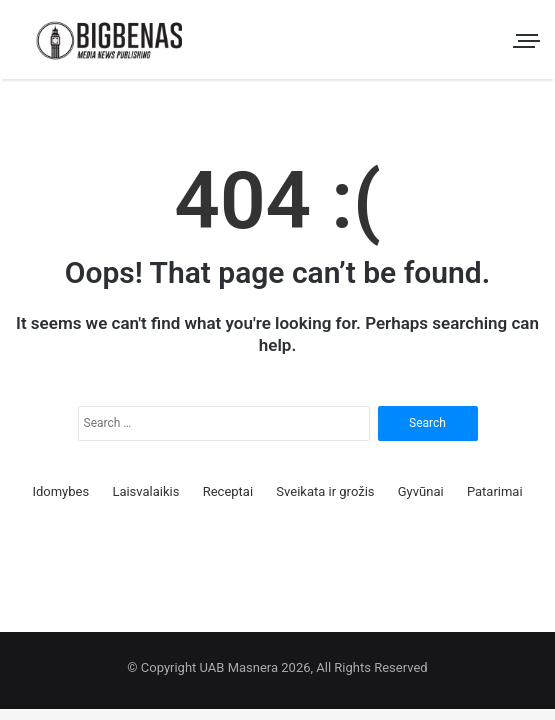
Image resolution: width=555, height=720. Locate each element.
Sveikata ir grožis (325, 491)
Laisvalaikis (145, 491)
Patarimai (495, 491)
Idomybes (60, 491)
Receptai (228, 491)
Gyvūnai (421, 491)
